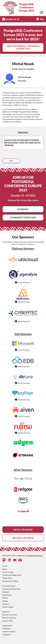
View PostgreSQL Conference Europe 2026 (23, 47)
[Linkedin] (9, 560)
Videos (5, 601)
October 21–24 (13, 19)
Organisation (7, 625)
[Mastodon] (4, 560)
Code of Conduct (9, 631)
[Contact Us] (20, 560)
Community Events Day (23, 217)
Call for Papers (8, 607)
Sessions (6, 604)
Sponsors (6, 612)
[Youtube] (15, 560)
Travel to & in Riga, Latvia (12, 575)
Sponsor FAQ (7, 621)
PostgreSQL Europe (35, 555)
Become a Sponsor (9, 618)
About (5, 569)
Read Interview (24, 282)
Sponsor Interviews (10, 615)
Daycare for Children (10, 581)
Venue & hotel (8, 572)
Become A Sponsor (23, 538)
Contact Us (7, 634)
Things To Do (7, 578)
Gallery (5, 598)
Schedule (23, 209)
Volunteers (7, 628)
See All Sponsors (23, 530)
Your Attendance (9, 586)
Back (11, 161)
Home (5, 566)
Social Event (7, 595)
